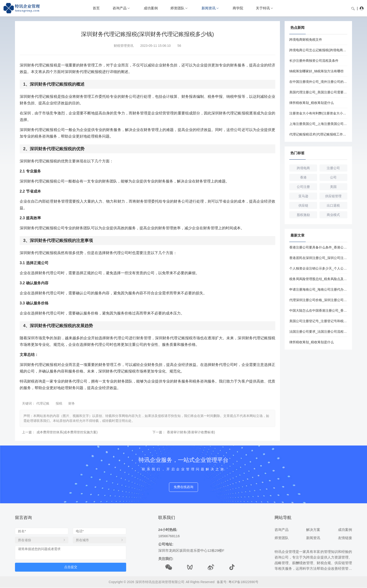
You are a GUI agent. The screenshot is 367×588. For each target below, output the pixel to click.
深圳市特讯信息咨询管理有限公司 (160, 582)
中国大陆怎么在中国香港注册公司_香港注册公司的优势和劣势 (318, 310)
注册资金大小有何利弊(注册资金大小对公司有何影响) (318, 113)
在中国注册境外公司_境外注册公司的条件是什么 (318, 82)
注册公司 (333, 168)
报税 (59, 403)
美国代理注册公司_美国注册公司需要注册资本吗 (318, 92)
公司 (333, 177)
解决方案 (313, 530)
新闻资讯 (209, 8)
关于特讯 (263, 8)
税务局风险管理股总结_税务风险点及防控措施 (318, 279)
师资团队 (177, 8)
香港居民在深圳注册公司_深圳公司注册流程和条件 (318, 258)
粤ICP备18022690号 (243, 582)
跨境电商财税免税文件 (306, 40)
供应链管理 (333, 196)
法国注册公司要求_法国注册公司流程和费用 (318, 332)
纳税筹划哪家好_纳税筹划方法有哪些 (316, 71)
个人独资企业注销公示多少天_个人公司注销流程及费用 (318, 268)
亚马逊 (303, 196)
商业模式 (333, 215)
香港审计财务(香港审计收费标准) (191, 432)
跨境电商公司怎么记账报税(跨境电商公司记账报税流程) (318, 50)
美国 (333, 187)
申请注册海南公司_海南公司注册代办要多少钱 (318, 289)
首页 (96, 8)
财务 (72, 403)
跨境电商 (303, 168)
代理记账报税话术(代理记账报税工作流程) (318, 134)
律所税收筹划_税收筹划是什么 (312, 103)
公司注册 (303, 187)
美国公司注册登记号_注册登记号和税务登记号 (318, 321)
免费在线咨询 (183, 487)
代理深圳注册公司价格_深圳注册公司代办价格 (318, 300)
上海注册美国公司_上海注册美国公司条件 (318, 124)
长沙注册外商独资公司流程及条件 (314, 61)
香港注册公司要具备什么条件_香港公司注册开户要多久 (318, 247)
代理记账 (43, 403)
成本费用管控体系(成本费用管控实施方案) (67, 432)
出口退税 (333, 205)
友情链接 (345, 538)
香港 (303, 177)
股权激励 (303, 215)
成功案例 (151, 8)
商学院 (238, 8)
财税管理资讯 (124, 46)
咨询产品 (120, 8)
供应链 (303, 205)
